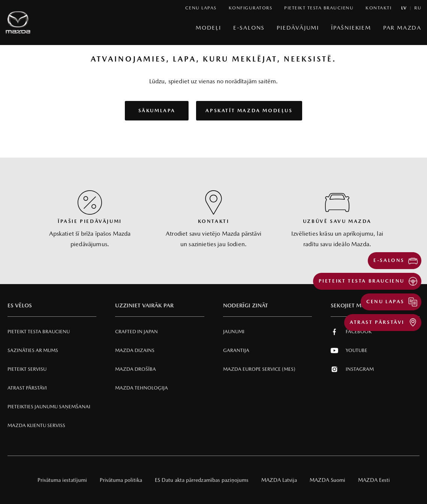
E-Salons (249, 28)
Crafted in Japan (136, 332)
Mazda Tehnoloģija (142, 388)
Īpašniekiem (351, 28)
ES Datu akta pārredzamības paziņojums (202, 480)
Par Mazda (402, 28)
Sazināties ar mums (33, 350)
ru (418, 8)
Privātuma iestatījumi (62, 480)
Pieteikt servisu (27, 369)
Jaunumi (234, 332)
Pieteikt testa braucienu (39, 332)
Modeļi (208, 28)
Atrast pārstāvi (27, 388)
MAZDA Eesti (374, 480)
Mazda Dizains (135, 350)
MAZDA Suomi (327, 480)
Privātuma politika (121, 480)
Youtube (349, 351)
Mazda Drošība (136, 369)
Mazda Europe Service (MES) (259, 369)
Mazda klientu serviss (36, 425)
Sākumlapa (157, 111)
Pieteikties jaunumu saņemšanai (49, 407)
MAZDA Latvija (279, 480)
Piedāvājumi (298, 28)
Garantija (236, 350)
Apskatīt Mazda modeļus (249, 111)
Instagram (352, 369)
